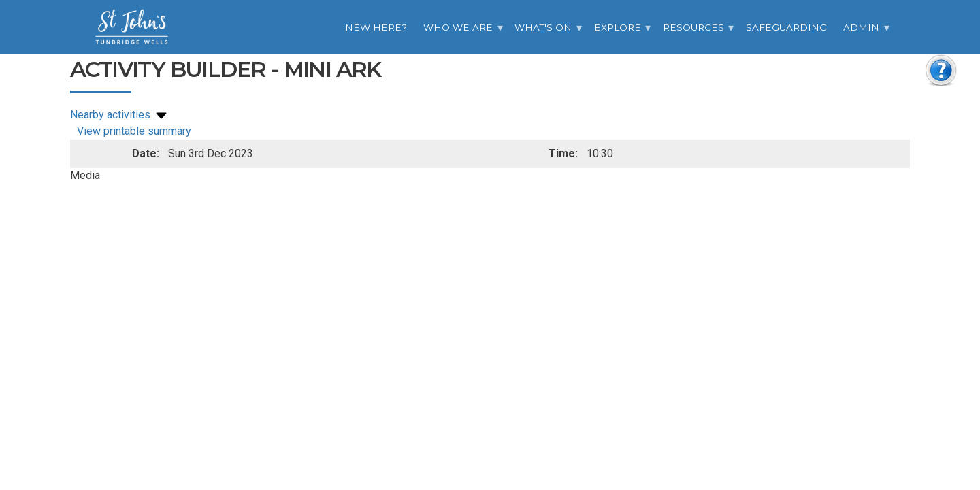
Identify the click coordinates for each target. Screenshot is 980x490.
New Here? (376, 27)
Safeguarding (786, 27)
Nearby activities (120, 115)
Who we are (458, 27)
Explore (618, 27)
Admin (861, 27)
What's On (543, 27)
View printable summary (134, 131)
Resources (693, 27)
